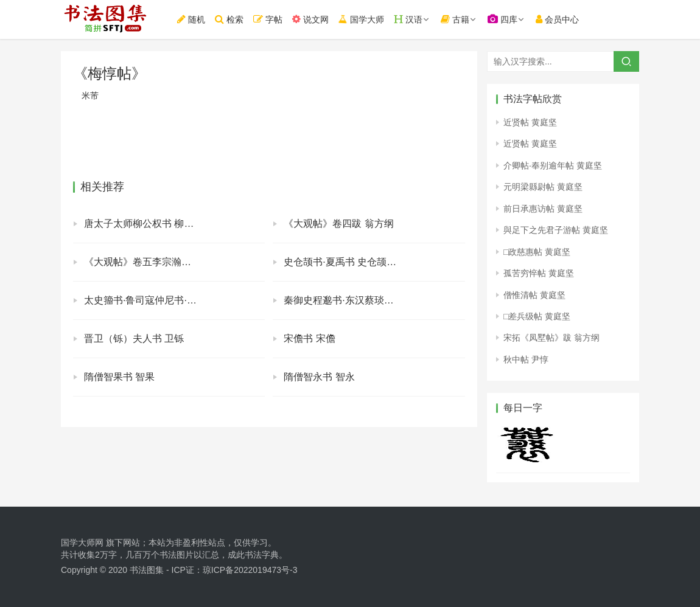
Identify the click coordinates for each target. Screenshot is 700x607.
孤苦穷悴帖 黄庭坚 (539, 273)
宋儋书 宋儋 (309, 338)
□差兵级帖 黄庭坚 (537, 316)
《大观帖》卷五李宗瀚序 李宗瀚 (153, 262)
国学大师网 (82, 543)
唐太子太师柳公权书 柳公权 (144, 224)
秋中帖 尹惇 (526, 359)
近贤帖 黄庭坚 (530, 122)
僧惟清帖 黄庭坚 (534, 295)
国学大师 (366, 19)
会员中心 (563, 19)
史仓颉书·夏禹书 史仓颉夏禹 (345, 262)
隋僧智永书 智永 (319, 377)
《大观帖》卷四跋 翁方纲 (338, 224)
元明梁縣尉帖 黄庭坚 (543, 187)
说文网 (317, 19)
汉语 (414, 19)
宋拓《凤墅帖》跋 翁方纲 (551, 338)
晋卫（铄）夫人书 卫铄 (134, 338)
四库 (509, 19)
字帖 (274, 19)
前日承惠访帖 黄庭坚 (543, 209)
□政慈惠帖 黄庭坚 (537, 252)
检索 (235, 19)
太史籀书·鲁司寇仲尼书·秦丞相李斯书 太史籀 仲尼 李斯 (174, 300)
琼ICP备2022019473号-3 (250, 570)
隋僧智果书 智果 (119, 377)
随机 (197, 19)
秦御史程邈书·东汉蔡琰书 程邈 (350, 300)
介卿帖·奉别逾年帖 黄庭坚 (553, 165)
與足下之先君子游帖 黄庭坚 (556, 230)
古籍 (461, 19)
